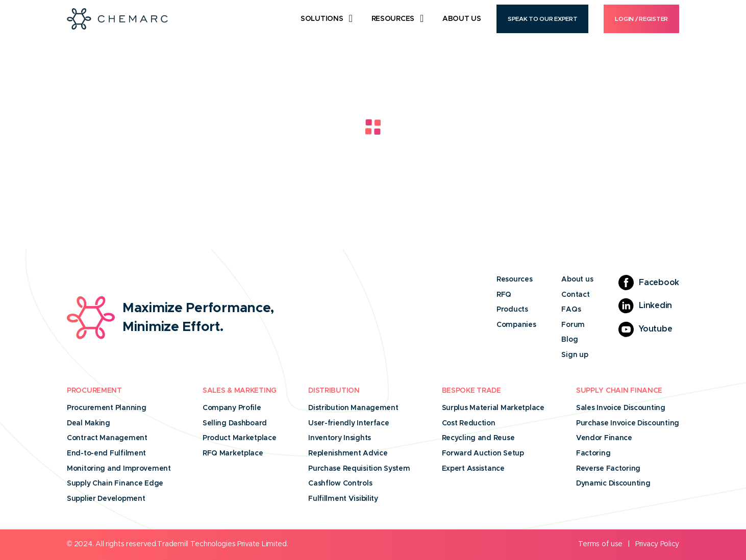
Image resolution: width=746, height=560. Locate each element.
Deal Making (89, 423)
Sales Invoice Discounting (621, 408)
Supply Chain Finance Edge (115, 483)
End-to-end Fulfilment (106, 453)
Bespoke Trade (471, 391)
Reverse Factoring (608, 469)
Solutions (322, 19)
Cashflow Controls (340, 483)
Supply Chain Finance (619, 391)
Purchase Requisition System (359, 469)
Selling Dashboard (235, 423)
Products (512, 310)
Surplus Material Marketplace (493, 408)
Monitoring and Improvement (119, 469)
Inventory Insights (340, 438)
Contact (575, 295)
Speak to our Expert (543, 19)
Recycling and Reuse (478, 438)
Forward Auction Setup (483, 453)
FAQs (571, 310)
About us (577, 279)
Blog (569, 340)
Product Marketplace (240, 438)
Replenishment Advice (348, 453)
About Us (462, 19)
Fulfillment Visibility (343, 499)
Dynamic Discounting (613, 483)
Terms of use (601, 544)
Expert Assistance (473, 469)
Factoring (593, 453)
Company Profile (232, 408)
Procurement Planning (106, 408)
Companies (516, 325)
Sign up (575, 355)
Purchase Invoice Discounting (628, 423)
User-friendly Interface (349, 423)
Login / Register (641, 19)
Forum (573, 325)
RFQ (504, 295)
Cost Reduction (469, 423)
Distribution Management (353, 408)
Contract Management (107, 438)
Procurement (94, 391)
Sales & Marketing (240, 391)
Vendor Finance (604, 438)
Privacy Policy (657, 544)
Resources (393, 19)
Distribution (334, 391)
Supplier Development (106, 499)
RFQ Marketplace (233, 453)
